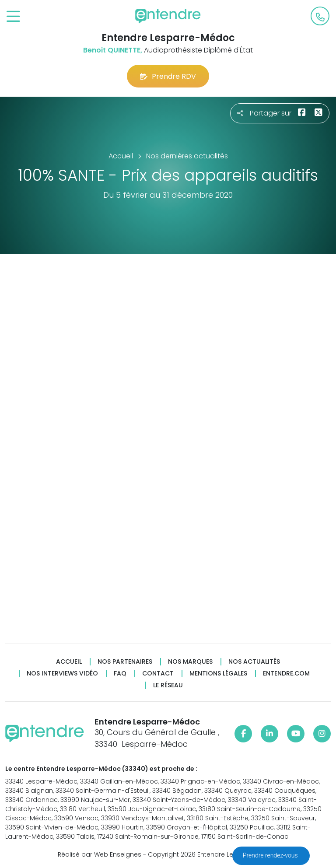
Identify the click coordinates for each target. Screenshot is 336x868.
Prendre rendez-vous (271, 855)
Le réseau (168, 685)
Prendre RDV (168, 76)
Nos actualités (254, 662)
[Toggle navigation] (13, 17)
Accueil (69, 662)
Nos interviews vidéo (62, 674)
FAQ (120, 674)
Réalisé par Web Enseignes (100, 854)
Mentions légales (218, 674)
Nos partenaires (125, 662)
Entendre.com (286, 674)
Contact (158, 674)
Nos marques (190, 662)
